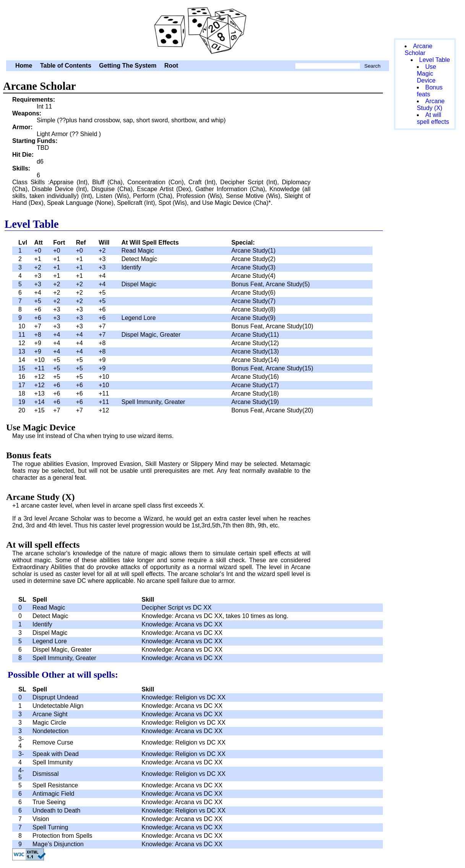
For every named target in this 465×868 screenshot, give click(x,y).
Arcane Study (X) (431, 105)
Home (24, 66)
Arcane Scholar (198, 29)
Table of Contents (66, 66)
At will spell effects (433, 118)
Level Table (435, 60)
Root (171, 66)
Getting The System (128, 66)
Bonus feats (430, 91)
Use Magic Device (426, 74)
